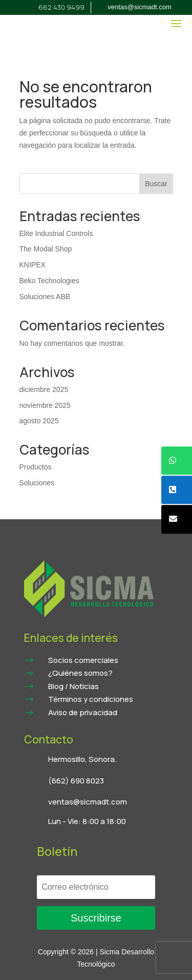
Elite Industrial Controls (56, 233)
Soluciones (37, 483)
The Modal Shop (46, 249)
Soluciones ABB (45, 297)
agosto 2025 (39, 421)
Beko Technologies (49, 281)
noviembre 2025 (45, 405)
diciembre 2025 (44, 389)
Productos (36, 467)
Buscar (156, 184)
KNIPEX (33, 265)
